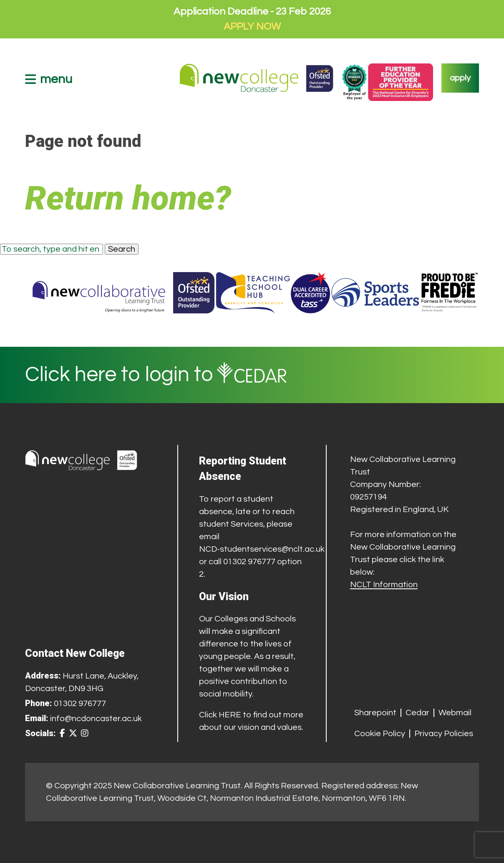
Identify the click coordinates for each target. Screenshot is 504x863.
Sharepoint (375, 713)
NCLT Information (384, 585)
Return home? (128, 198)
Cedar (417, 713)
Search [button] (122, 249)
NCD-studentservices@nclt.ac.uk (262, 549)
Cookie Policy (380, 734)
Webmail (455, 713)
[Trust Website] (99, 293)
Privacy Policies (444, 734)
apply (460, 78)
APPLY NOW (252, 26)
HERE (230, 715)
